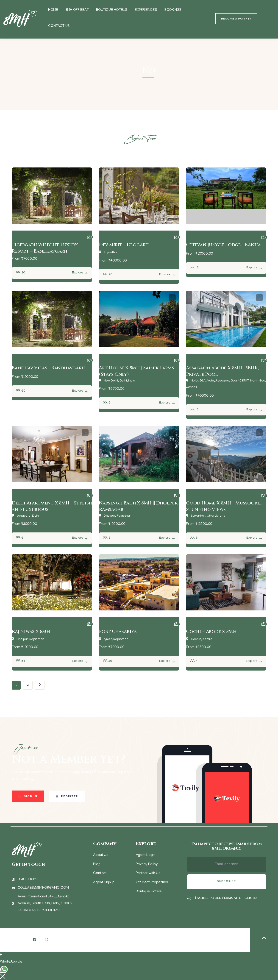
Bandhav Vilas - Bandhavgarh (48, 368)
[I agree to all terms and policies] (189, 899)
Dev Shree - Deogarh (124, 245)
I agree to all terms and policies (226, 898)
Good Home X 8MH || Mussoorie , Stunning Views (225, 506)
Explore (78, 273)
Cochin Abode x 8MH (211, 631)
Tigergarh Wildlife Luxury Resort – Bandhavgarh (45, 248)
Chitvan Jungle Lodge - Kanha (223, 245)
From (16, 259)
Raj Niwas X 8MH (31, 631)
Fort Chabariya (118, 631)
